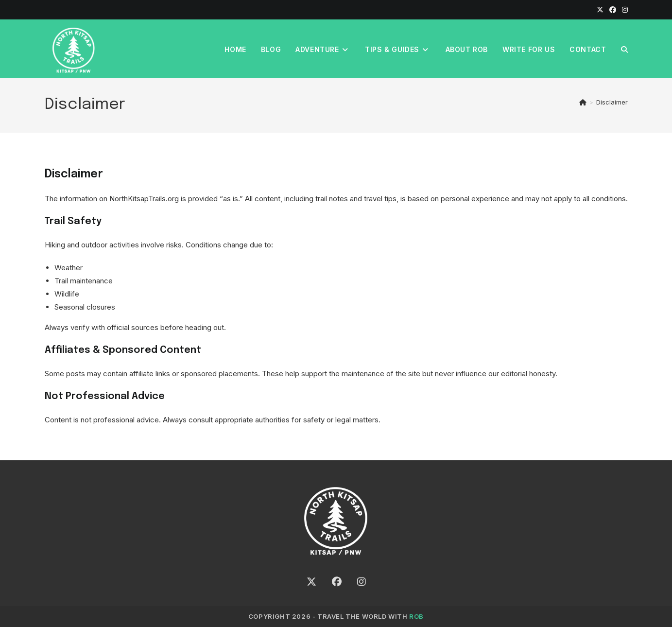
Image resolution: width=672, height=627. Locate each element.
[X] (600, 10)
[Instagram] (623, 10)
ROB (416, 616)
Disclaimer (612, 102)
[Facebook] (613, 10)
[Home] (583, 102)
